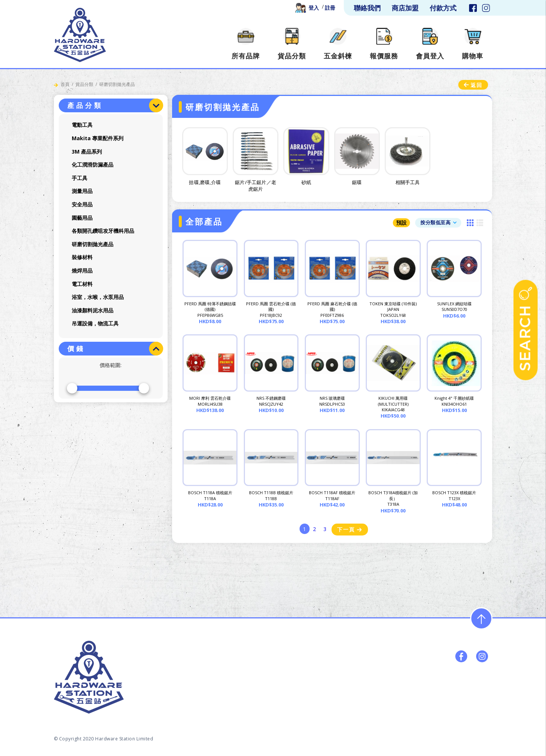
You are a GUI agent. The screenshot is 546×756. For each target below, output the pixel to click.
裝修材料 (82, 257)
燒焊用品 (82, 271)
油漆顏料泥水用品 (93, 310)
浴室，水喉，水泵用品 (98, 297)
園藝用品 (82, 218)
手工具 (80, 178)
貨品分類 (84, 84)
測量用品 (82, 191)
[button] (438, 223)
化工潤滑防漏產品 (93, 165)
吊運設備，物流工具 (95, 323)
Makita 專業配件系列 (98, 138)
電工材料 (82, 284)
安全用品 (82, 204)
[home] (80, 35)
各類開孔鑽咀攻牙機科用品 (103, 231)
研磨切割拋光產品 (93, 244)
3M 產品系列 (87, 152)
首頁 (65, 84)
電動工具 (82, 125)
